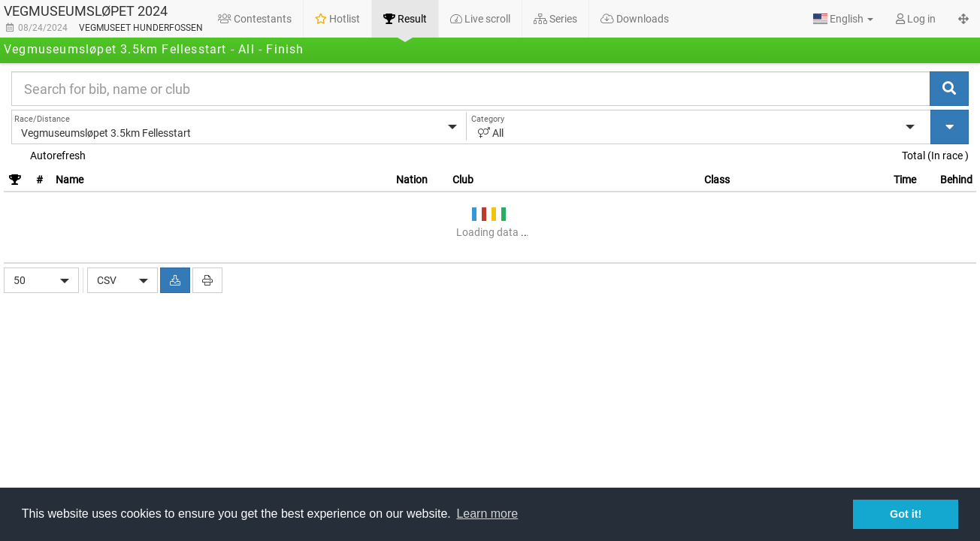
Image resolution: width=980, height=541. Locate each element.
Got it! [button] (906, 514)
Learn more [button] (487, 514)
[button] (843, 19)
